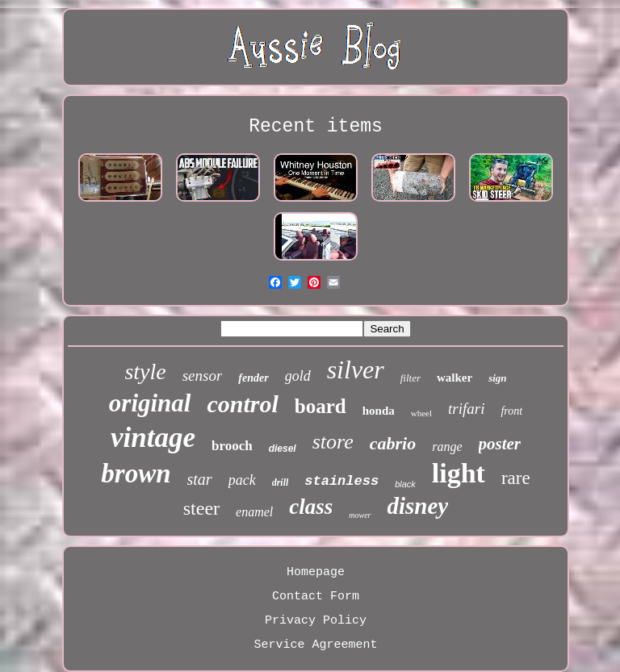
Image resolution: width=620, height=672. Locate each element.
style (145, 371)
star (200, 479)
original (150, 403)
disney (418, 506)
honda (379, 411)
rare (516, 478)
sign (497, 378)
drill (281, 482)
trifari (466, 409)
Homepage (316, 572)
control (242, 404)
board (320, 406)
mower (360, 515)
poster (500, 444)
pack (242, 480)
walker (455, 378)
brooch (232, 446)
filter (411, 378)
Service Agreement (315, 645)
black (405, 484)
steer (201, 508)
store (333, 442)
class (311, 507)
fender (253, 378)
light (459, 473)
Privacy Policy (316, 621)
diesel (283, 449)
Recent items (316, 127)
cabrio (393, 443)
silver (356, 369)
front (511, 411)
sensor (203, 376)
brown (136, 474)
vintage (153, 438)
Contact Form (316, 597)
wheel (421, 413)
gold (298, 376)
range (447, 447)
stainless (341, 481)
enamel (254, 512)
